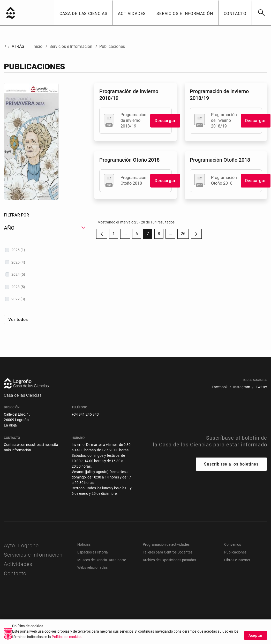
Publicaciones (235, 552)
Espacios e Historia (93, 552)
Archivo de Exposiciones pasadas (169, 560)
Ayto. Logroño (21, 545)
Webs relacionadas (92, 567)
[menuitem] (220, 387)
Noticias (84, 544)
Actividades (18, 564)
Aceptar (256, 639)
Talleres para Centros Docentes (168, 552)
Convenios (233, 544)
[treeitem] (45, 250)
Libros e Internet (237, 560)
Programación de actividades (166, 544)
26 (185, 235)
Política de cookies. (67, 641)
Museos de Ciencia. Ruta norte (102, 560)
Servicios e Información (33, 555)
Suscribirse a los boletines (231, 464)
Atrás (14, 46)
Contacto (15, 573)
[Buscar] (261, 13)
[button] (83, 13)
